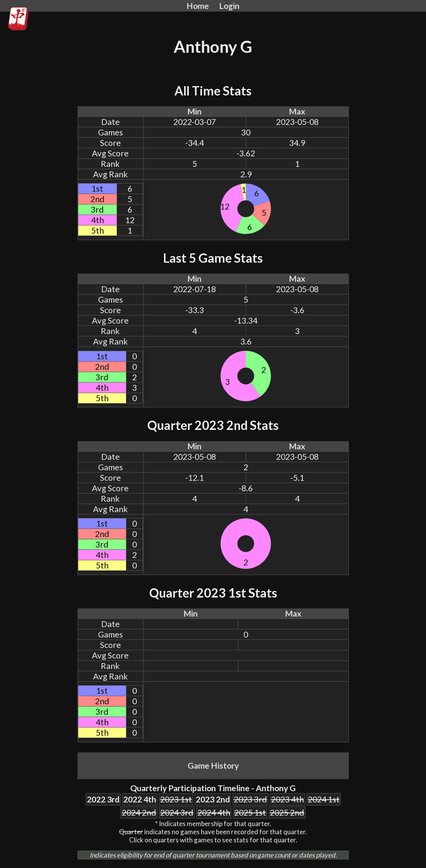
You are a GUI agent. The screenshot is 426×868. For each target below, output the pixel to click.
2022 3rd (103, 799)
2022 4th (140, 799)
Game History (213, 766)
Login (229, 6)
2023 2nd (213, 799)
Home (198, 6)
